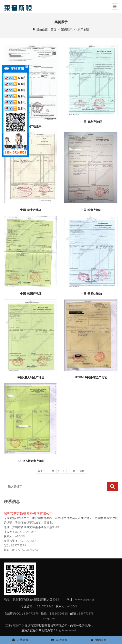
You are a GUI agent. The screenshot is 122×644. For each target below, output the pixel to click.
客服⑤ (15, 102)
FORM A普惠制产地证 (31, 461)
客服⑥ (15, 108)
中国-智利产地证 (91, 122)
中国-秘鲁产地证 (91, 210)
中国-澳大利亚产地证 (31, 377)
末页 (82, 471)
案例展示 (67, 29)
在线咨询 (23, 640)
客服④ (15, 96)
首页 (53, 29)
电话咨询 (62, 640)
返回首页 (101, 640)
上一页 (50, 471)
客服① (15, 78)
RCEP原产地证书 (31, 126)
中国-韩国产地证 (31, 294)
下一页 (72, 471)
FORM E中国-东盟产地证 (91, 377)
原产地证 (83, 29)
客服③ (15, 90)
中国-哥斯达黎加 (91, 294)
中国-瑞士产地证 (31, 210)
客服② (15, 84)
